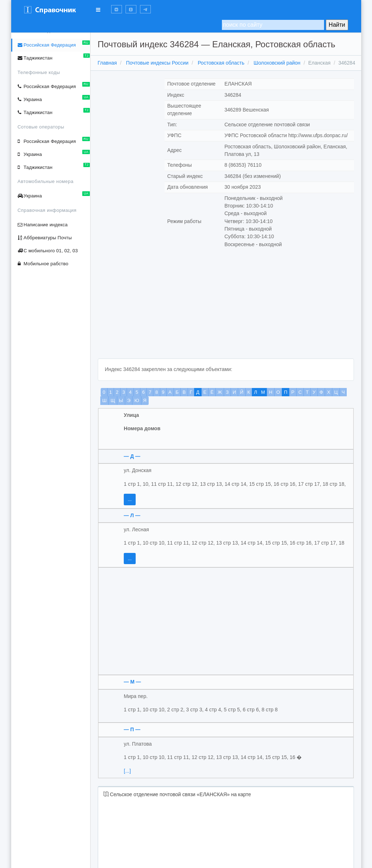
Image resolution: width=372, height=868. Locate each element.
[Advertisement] (226, 308)
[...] (127, 771)
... (130, 499)
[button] (117, 9)
